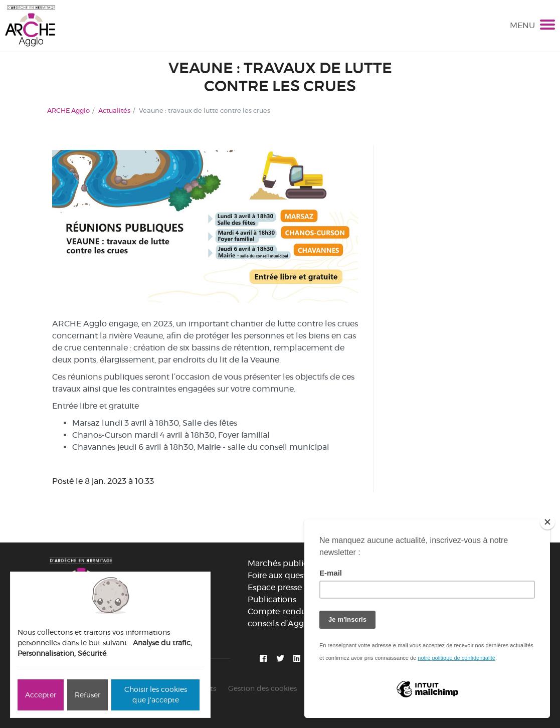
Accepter (41, 695)
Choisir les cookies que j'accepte (156, 695)
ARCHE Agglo (68, 110)
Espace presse (275, 587)
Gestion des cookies (262, 688)
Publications (272, 599)
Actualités (114, 110)
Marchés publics (279, 563)
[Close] (547, 522)
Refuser (87, 695)
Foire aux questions (285, 575)
